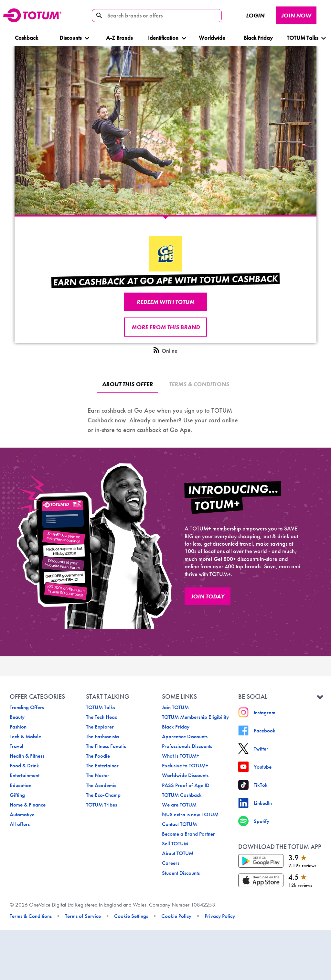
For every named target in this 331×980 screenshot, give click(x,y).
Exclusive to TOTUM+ (185, 765)
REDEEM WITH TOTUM (166, 302)
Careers (171, 863)
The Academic (101, 785)
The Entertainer (102, 765)
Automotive (22, 814)
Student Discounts (181, 873)
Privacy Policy (220, 916)
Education (21, 785)
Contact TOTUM (179, 824)
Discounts (74, 38)
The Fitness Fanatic (106, 746)
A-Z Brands (119, 38)
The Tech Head (102, 717)
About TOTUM (178, 853)
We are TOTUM (179, 805)
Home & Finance (28, 805)
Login (255, 15)
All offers (20, 824)
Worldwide (212, 38)
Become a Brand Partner (188, 834)
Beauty (17, 717)
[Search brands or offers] (157, 16)
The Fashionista (102, 736)
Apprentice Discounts (185, 736)
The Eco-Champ (103, 795)
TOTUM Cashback (182, 795)
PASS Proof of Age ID (186, 785)
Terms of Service (83, 916)
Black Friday (258, 38)
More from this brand (166, 327)
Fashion (18, 727)
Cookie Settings (131, 916)
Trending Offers (27, 707)
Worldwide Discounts (185, 775)
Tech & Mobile (25, 736)
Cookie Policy (176, 916)
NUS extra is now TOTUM (190, 814)
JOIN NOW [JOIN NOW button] (296, 15)
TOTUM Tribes (101, 805)
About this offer (128, 384)
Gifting (17, 795)
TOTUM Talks (306, 38)
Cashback (27, 38)
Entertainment (25, 775)
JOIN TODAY (208, 596)
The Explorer (100, 727)
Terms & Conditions (199, 384)
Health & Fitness (27, 756)
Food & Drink (24, 765)
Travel (16, 746)
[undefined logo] (165, 254)
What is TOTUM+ (181, 756)
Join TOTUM (175, 707)
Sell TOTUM (175, 843)
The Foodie (98, 756)
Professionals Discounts (187, 746)
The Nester (98, 775)
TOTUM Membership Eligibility (195, 717)
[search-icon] (99, 16)
